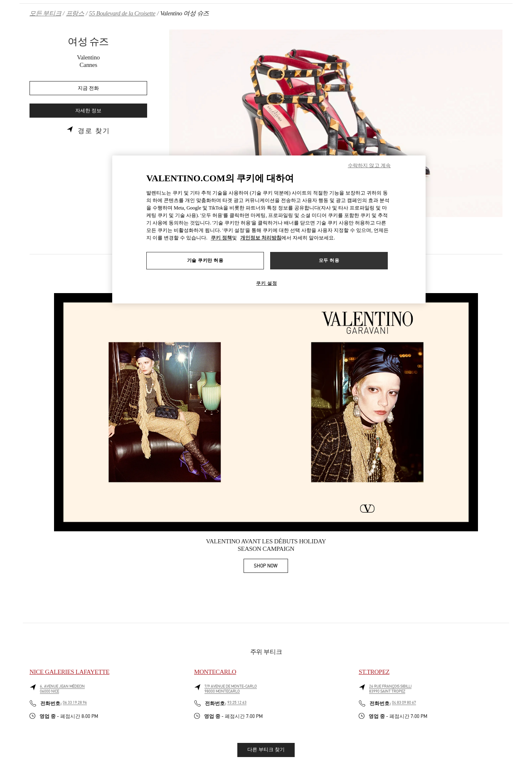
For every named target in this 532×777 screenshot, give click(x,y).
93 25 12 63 (237, 703)
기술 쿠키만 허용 (205, 260)
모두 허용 (329, 260)
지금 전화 (88, 88)
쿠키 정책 (221, 238)
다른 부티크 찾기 (266, 750)
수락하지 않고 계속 (369, 165)
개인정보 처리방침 (261, 238)
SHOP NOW (271, 567)
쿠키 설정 (266, 283)
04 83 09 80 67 (404, 703)
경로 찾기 (94, 131)
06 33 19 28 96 (75, 703)
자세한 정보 (88, 111)
